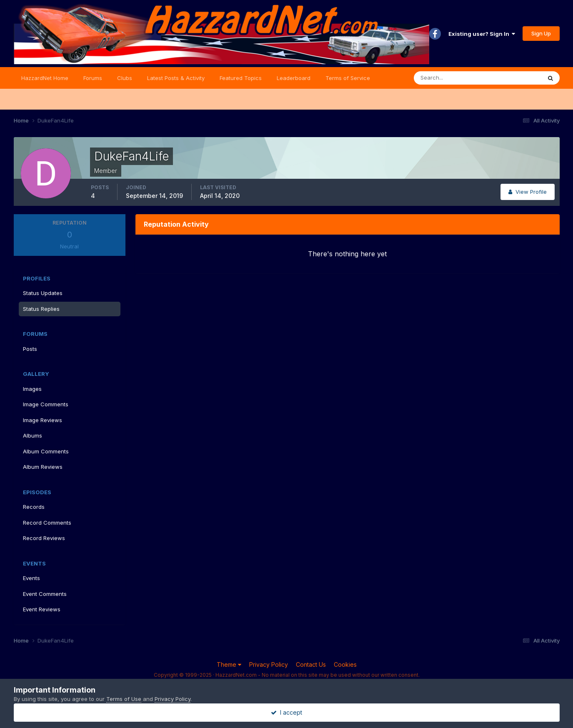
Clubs (125, 78)
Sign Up (541, 33)
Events (31, 578)
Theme (229, 664)
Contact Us (311, 664)
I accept (286, 712)
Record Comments (47, 523)
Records (34, 507)
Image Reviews (43, 420)
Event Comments (45, 594)
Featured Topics (241, 78)
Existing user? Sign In (482, 34)
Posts (30, 349)
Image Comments (46, 404)
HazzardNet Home (45, 78)
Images (32, 389)
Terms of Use (124, 699)
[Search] (450, 78)
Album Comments (46, 451)
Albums (33, 435)
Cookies (345, 664)
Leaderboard (294, 78)
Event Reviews (42, 609)
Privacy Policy (269, 664)
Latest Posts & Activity (176, 78)
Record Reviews (44, 538)
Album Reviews (43, 467)
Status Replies (41, 309)
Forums (93, 78)
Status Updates (43, 293)
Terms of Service (348, 78)
